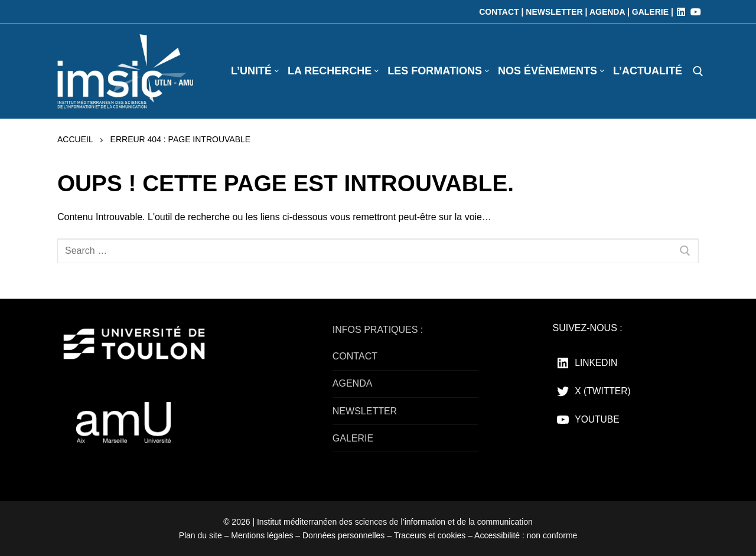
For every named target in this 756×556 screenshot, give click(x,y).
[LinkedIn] (681, 12)
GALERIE (353, 438)
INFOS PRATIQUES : (378, 330)
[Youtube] (696, 12)
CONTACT (355, 356)
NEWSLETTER (365, 411)
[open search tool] (698, 71)
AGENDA (353, 383)
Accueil (75, 139)
